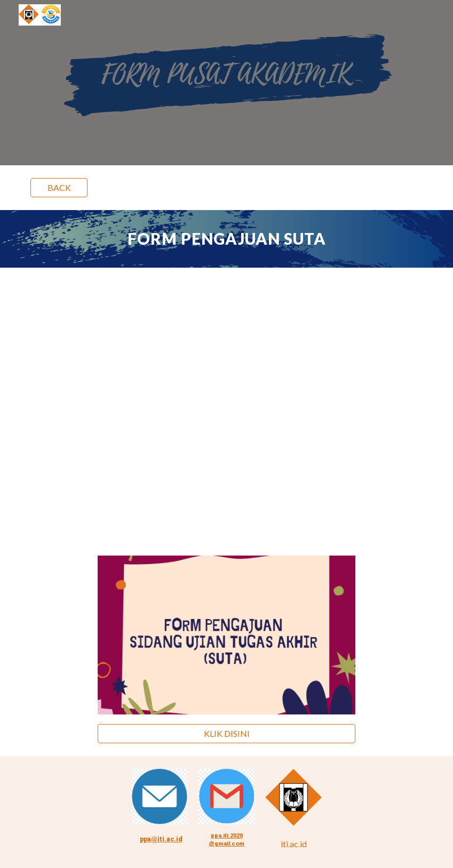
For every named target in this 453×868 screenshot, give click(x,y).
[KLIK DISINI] (226, 734)
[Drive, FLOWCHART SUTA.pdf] (226, 405)
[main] (226, 239)
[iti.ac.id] (294, 844)
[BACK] (59, 188)
